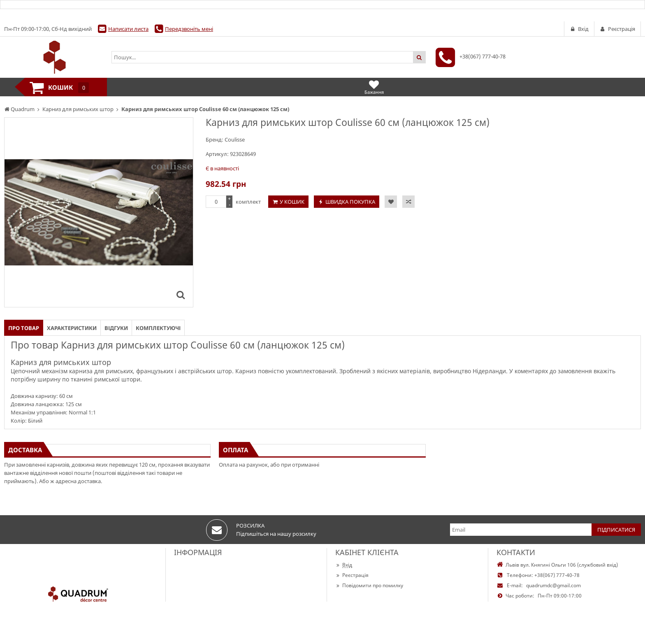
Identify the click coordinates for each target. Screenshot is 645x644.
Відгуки (116, 328)
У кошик (292, 202)
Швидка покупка (350, 202)
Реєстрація (352, 575)
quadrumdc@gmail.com (553, 585)
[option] (99, 212)
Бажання (374, 87)
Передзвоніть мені (189, 29)
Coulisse (235, 139)
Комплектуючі (158, 328)
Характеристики (72, 328)
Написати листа (128, 29)
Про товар (24, 328)
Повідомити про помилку (369, 585)
